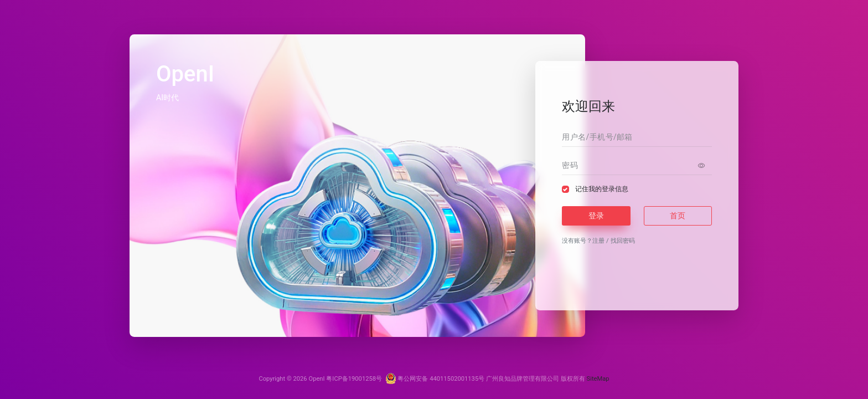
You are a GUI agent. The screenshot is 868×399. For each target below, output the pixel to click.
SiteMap (598, 379)
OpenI (316, 379)
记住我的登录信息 (602, 189)
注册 (598, 241)
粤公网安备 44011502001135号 (435, 379)
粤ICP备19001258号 (354, 379)
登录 (596, 216)
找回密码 (623, 241)
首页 (678, 216)
